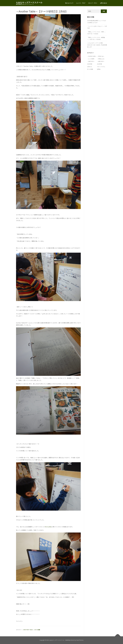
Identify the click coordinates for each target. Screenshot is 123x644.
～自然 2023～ (101, 61)
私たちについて (69, 3)
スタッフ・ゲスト (93, 3)
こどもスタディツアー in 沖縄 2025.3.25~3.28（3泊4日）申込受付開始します (97, 45)
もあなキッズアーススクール (29, 2)
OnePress (68, 640)
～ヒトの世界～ (91, 59)
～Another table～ (28, 630)
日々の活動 (37, 630)
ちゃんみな (48, 527)
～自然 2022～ (91, 61)
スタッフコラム (101, 67)
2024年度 (99, 64)
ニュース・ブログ (81, 3)
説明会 (99, 69)
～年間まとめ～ (101, 59)
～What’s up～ (101, 56)
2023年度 (90, 64)
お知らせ (90, 67)
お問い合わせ (104, 3)
